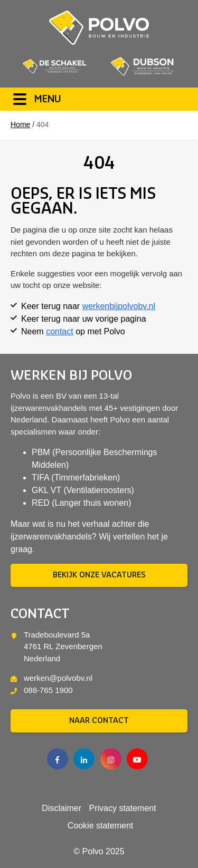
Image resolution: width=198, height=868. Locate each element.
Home (20, 124)
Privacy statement (122, 808)
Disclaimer (62, 808)
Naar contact (99, 721)
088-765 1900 (48, 690)
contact (60, 331)
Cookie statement (101, 826)
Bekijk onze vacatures (99, 575)
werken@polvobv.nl (58, 678)
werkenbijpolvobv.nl (119, 306)
